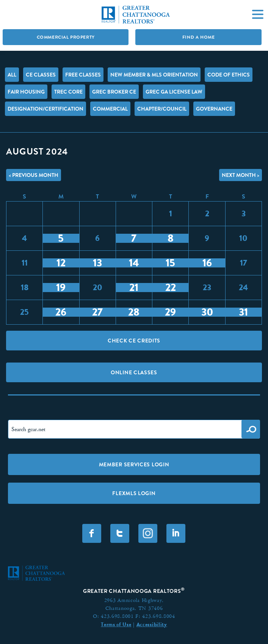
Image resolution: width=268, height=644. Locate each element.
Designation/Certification (45, 109)
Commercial (110, 109)
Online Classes (134, 372)
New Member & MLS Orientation (154, 75)
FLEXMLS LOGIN (134, 493)
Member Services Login (134, 464)
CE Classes (41, 75)
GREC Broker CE (114, 92)
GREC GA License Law (174, 92)
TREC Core (68, 92)
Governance (214, 109)
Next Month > (241, 175)
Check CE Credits (134, 341)
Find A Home (199, 37)
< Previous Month (34, 175)
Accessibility (152, 624)
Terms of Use (116, 624)
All (12, 75)
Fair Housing (26, 92)
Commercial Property (66, 37)
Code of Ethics (229, 75)
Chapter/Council (162, 109)
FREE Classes (83, 75)
